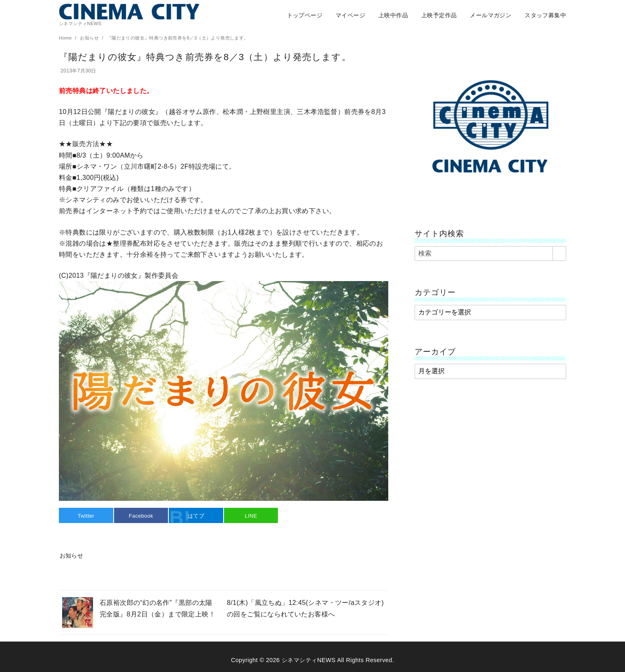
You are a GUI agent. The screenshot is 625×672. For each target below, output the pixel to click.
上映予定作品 (439, 15)
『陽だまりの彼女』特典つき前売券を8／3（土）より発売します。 (178, 38)
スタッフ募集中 (545, 15)
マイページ (350, 15)
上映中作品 (393, 15)
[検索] (490, 253)
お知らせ (90, 38)
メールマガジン (491, 15)
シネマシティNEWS (309, 660)
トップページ (305, 15)
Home (66, 38)
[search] (559, 253)
